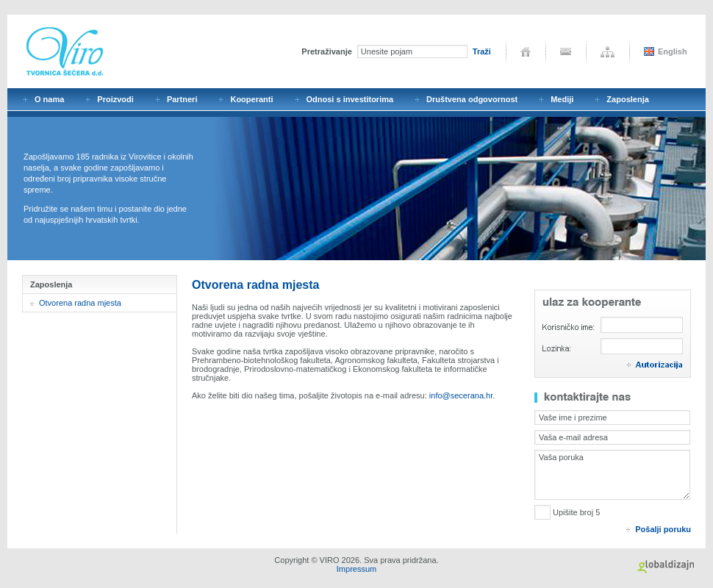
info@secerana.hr (461, 395)
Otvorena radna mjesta (80, 303)
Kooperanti (251, 99)
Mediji (562, 99)
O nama (49, 99)
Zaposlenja (627, 99)
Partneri (182, 99)
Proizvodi (115, 99)
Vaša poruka (612, 475)
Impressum (356, 569)
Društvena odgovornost (472, 99)
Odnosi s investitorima (350, 99)
